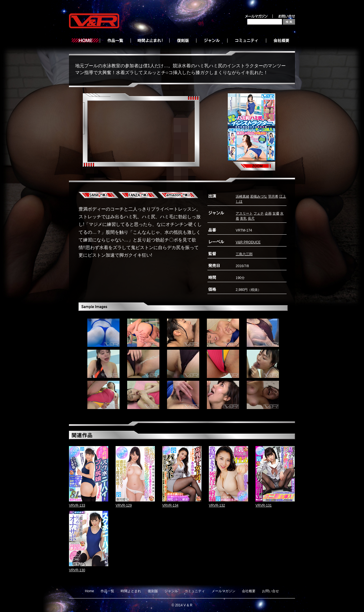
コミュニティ (195, 591)
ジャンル (171, 591)
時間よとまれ (131, 591)
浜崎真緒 (242, 196)
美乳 (243, 219)
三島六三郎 (244, 254)
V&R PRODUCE (248, 242)
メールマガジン (224, 591)
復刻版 (153, 591)
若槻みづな (259, 196)
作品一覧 (107, 591)
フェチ (259, 213)
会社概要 (249, 591)
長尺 (251, 219)
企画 (268, 213)
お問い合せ (270, 591)
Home (90, 591)
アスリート (244, 213)
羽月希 (273, 196)
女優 (276, 213)
